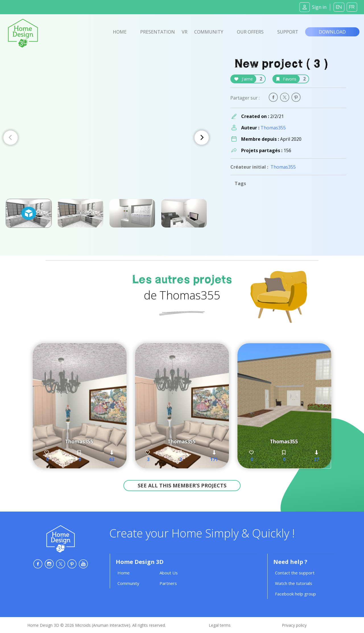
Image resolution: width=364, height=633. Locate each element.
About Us (169, 573)
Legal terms (220, 625)
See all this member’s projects (182, 485)
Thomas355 (273, 128)
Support (288, 32)
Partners (168, 583)
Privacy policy (294, 625)
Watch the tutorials (294, 583)
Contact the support (295, 573)
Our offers (250, 32)
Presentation (158, 32)
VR (185, 32)
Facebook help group (295, 594)
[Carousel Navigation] (106, 138)
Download (332, 32)
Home (120, 32)
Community (209, 32)
